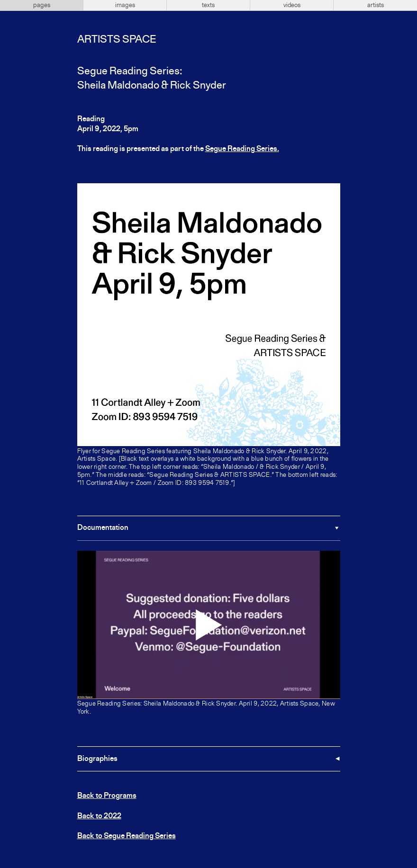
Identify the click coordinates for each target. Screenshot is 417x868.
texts (208, 5)
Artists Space (117, 40)
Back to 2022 (99, 816)
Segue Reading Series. (242, 149)
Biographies (97, 759)
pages (42, 5)
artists (376, 5)
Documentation (103, 528)
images (125, 5)
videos (292, 5)
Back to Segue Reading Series (127, 836)
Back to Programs (107, 796)
